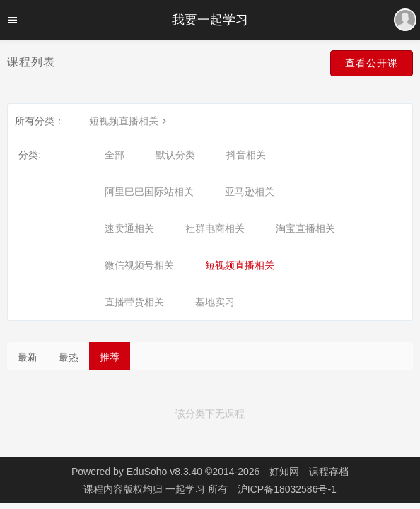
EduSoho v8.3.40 (164, 472)
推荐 (110, 357)
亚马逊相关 (250, 192)
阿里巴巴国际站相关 (149, 192)
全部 (115, 155)
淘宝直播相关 (305, 228)
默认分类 (175, 155)
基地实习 (215, 302)
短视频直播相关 (129, 121)
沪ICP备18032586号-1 (287, 489)
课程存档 (329, 472)
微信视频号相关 (139, 265)
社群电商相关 (215, 228)
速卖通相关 (129, 228)
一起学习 (187, 489)
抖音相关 (246, 155)
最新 (28, 357)
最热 (69, 357)
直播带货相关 (134, 302)
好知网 (284, 472)
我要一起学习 (210, 20)
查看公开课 (372, 63)
